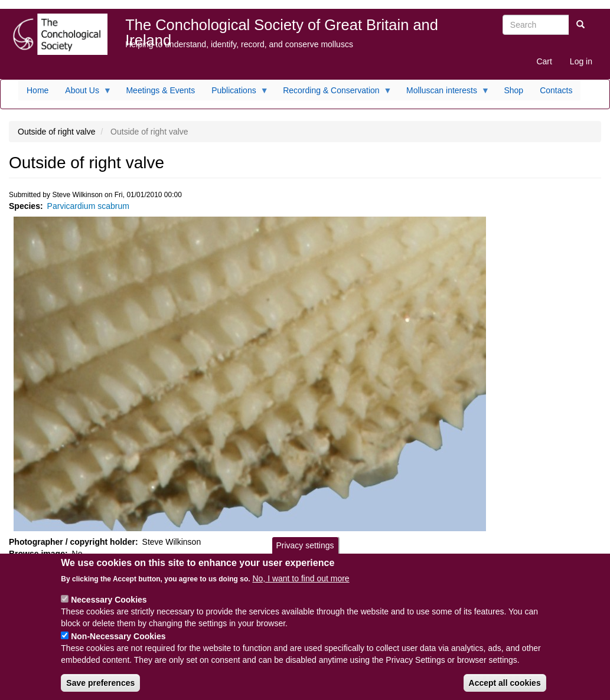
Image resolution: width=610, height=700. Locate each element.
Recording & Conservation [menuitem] (333, 93)
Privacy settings (305, 555)
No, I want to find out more (301, 588)
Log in (581, 61)
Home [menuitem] (37, 90)
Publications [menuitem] (236, 93)
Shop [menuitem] (513, 90)
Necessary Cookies (109, 609)
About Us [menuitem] (84, 93)
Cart (544, 61)
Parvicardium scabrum (88, 206)
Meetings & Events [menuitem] (160, 90)
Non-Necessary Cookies (118, 646)
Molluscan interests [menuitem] (444, 93)
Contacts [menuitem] (556, 90)
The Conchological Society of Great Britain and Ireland (282, 27)
